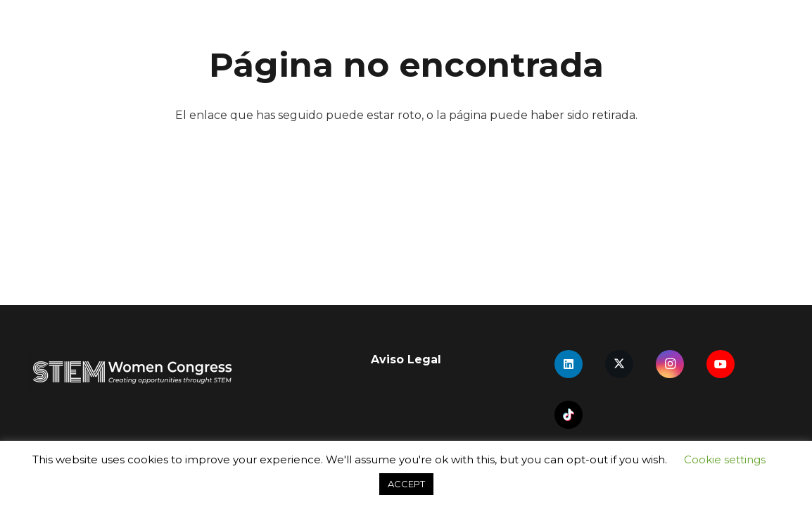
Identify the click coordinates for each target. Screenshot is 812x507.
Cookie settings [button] (725, 459)
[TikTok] (569, 415)
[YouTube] (721, 364)
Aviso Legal (406, 359)
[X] (619, 364)
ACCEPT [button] (406, 484)
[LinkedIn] (569, 364)
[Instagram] (670, 364)
